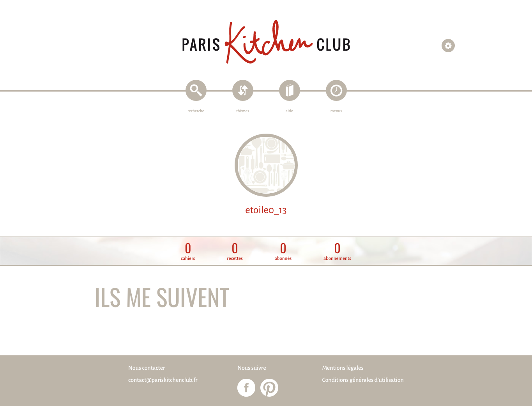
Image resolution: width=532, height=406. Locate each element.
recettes (235, 252)
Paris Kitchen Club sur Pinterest (269, 388)
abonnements (337, 252)
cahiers (188, 252)
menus (336, 111)
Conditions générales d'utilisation (363, 380)
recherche (196, 111)
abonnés (283, 252)
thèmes (243, 111)
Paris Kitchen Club (266, 42)
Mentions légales (343, 368)
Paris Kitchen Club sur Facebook (246, 388)
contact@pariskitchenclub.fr (163, 380)
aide (289, 111)
